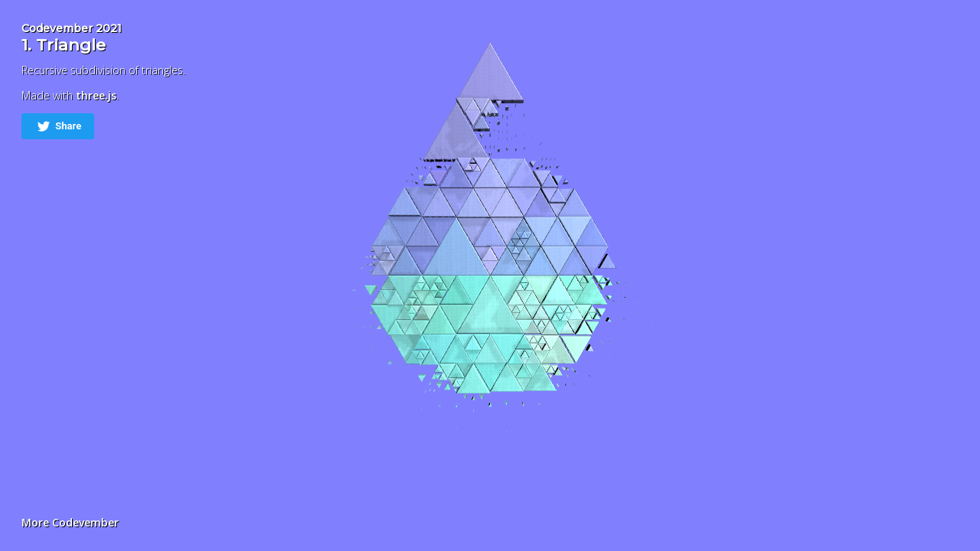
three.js (96, 95)
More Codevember (70, 522)
